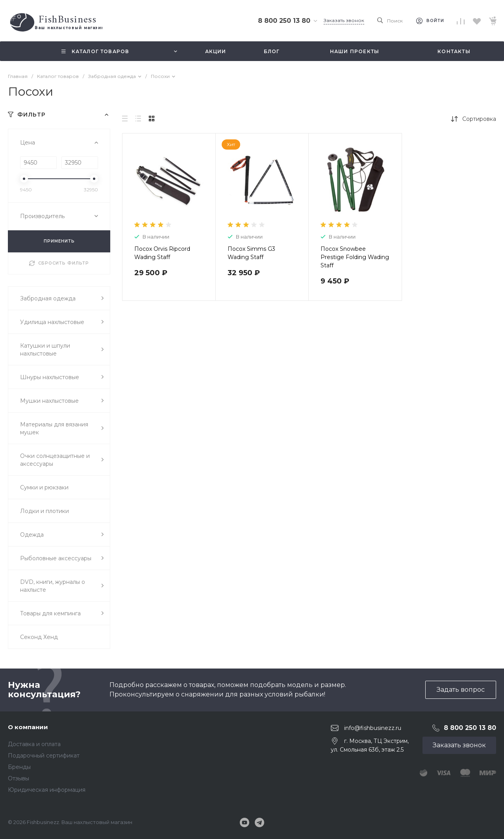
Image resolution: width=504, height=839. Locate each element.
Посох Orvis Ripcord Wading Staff (162, 253)
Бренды (19, 767)
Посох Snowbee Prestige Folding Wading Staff (355, 257)
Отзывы (19, 778)
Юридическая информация (47, 790)
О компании (28, 727)
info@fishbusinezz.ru (373, 728)
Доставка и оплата (34, 744)
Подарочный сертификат (44, 756)
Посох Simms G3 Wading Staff (251, 253)
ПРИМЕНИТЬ (59, 241)
